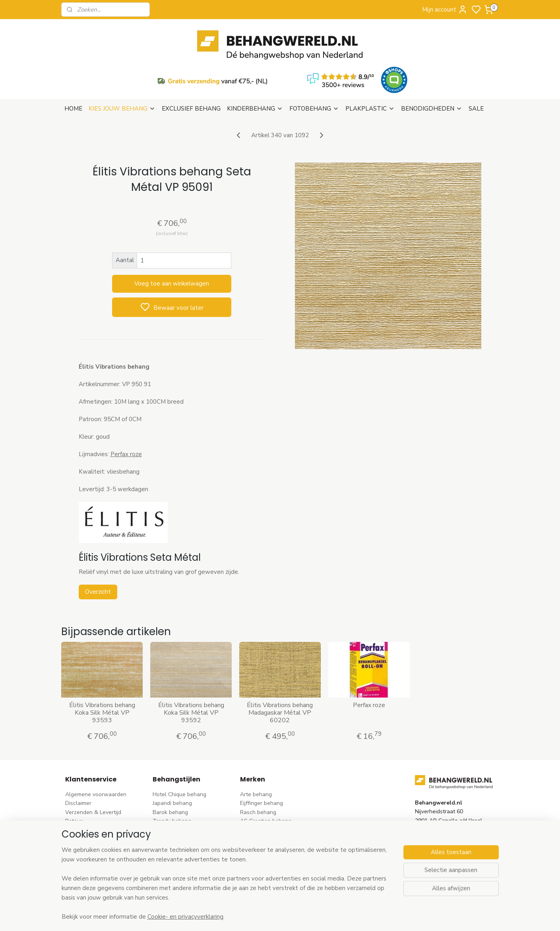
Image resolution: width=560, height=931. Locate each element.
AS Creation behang (266, 782)
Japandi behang (172, 765)
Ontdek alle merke (266, 880)
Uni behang (167, 827)
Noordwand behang (265, 845)
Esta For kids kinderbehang (274, 827)
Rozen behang (171, 809)
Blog (71, 836)
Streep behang (171, 818)
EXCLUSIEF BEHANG (191, 70)
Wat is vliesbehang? (91, 818)
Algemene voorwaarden (96, 756)
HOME (73, 70)
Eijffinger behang (262, 765)
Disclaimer (78, 765)
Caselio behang (260, 854)
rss (330, 916)
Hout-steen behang (177, 854)
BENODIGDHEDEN (432, 70)
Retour (74, 782)
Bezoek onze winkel (91, 800)
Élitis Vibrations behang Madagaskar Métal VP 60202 (280, 674)
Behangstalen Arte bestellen (102, 827)
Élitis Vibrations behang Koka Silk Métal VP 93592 (191, 674)
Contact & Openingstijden (98, 809)
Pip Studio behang (176, 800)
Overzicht (98, 553)
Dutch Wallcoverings (266, 791)
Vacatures (78, 845)
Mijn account (445, 10)
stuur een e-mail (436, 818)
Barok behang (170, 774)
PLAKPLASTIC (370, 70)
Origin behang (258, 809)
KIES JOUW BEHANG (122, 70)
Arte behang (256, 756)
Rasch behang (258, 774)
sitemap (316, 916)
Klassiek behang (173, 836)
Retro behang (170, 863)
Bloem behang (171, 791)
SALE (476, 70)
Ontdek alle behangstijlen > (192, 880)
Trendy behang (172, 782)
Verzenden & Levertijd (93, 774)
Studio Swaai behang (267, 872)
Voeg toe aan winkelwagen (172, 245)
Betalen (75, 791)
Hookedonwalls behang (270, 836)
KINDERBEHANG (255, 70)
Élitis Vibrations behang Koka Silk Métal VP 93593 (102, 674)
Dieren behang (171, 872)
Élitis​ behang (256, 800)
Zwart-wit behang (176, 845)
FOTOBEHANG (314, 70)
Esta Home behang (264, 818)
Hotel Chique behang (179, 756)
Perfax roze (369, 667)
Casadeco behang (263, 863)
